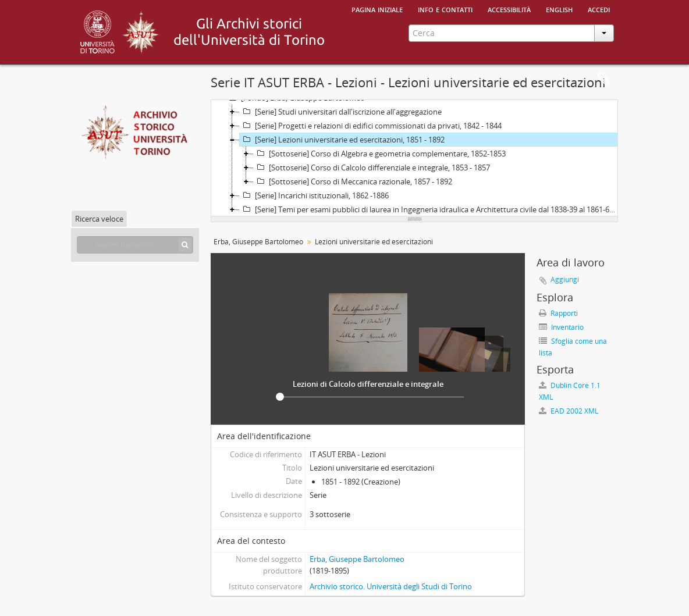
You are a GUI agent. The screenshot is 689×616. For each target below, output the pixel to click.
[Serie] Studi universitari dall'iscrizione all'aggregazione (341, 112)
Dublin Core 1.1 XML (570, 391)
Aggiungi (565, 279)
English (559, 9)
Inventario (561, 327)
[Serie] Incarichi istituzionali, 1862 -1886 (314, 195)
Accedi (599, 9)
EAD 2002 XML (569, 411)
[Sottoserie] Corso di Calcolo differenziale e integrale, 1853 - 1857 (372, 168)
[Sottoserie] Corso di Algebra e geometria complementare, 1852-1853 (380, 154)
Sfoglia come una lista (573, 347)
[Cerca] (185, 245)
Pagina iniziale (377, 9)
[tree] (414, 158)
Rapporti (558, 313)
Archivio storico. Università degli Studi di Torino (391, 586)
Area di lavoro (603, 80)
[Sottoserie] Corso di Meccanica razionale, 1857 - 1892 (353, 181)
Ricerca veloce (99, 219)
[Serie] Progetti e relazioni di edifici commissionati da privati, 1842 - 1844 (371, 126)
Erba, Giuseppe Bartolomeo (258, 242)
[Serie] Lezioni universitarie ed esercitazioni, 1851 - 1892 (342, 140)
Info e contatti (445, 9)
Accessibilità (509, 9)
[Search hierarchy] (135, 245)
